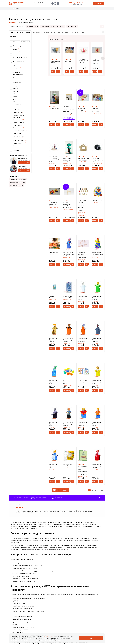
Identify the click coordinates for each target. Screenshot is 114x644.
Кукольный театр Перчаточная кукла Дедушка (68, 421)
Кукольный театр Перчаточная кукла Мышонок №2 (83, 337)
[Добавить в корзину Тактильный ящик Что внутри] (87, 122)
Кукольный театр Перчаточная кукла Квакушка (97, 295)
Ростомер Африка (54, 105)
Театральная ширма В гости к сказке (83, 156)
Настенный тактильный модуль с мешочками (97, 107)
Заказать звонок (99, 3)
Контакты (90, 9)
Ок (91, 638)
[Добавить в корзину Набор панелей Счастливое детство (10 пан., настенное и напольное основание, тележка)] (87, 218)
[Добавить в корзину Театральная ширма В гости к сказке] (87, 166)
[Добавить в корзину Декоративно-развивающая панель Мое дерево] (72, 166)
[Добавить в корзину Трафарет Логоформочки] (58, 303)
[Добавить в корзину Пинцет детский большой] (58, 261)
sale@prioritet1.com (77, 5)
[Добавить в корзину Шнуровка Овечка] (101, 218)
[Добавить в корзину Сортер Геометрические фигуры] (72, 388)
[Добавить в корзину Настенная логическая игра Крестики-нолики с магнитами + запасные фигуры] (72, 122)
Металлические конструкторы (18, 179)
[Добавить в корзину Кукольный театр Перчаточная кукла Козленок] (58, 345)
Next (103, 57)
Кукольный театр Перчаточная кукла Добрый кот (83, 421)
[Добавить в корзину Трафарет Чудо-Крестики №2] (72, 303)
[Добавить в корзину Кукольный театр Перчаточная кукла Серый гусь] (101, 345)
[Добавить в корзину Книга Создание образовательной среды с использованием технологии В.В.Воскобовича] (87, 479)
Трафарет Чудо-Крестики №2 (68, 294)
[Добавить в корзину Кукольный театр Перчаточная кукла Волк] (58, 430)
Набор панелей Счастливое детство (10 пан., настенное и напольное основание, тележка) (82, 203)
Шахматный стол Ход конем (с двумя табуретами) (98, 157)
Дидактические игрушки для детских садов (53, 26)
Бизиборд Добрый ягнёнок (55, 62)
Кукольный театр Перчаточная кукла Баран (97, 379)
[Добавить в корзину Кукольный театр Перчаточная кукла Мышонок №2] (87, 345)
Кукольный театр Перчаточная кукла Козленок (54, 337)
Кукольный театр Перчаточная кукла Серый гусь (97, 337)
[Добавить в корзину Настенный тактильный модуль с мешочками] (101, 122)
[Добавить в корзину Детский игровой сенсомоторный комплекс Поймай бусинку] (58, 166)
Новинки (67, 32)
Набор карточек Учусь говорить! (82, 378)
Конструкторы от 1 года (17, 186)
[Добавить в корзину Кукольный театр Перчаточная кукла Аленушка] (101, 479)
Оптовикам (81, 9)
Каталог (15, 9)
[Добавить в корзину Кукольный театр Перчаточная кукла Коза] (58, 479)
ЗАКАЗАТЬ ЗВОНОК (24, 163)
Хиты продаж (75, 32)
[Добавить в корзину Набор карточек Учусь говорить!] (87, 388)
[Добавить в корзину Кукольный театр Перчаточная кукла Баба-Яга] (72, 261)
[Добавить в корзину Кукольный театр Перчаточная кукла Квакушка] (101, 303)
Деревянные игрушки (32, 26)
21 (102, 487)
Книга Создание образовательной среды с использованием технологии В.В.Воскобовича (83, 468)
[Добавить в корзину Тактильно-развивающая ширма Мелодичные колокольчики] (72, 218)
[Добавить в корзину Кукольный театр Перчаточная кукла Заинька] (87, 303)
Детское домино (72, 26)
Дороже (61, 32)
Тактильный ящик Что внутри (82, 106)
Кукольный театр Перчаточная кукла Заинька (83, 295)
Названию (46, 32)
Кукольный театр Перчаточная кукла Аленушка (97, 463)
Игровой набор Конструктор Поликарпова (53, 201)
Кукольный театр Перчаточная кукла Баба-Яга (68, 251)
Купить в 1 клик (55, 68)
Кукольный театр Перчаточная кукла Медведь (68, 337)
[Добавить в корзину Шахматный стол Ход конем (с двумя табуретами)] (101, 166)
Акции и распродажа (24, 9)
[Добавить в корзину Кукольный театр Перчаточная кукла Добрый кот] (87, 430)
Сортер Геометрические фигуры (68, 379)
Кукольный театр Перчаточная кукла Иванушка (97, 421)
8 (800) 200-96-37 (77, 3)
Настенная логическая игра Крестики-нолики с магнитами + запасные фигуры (68, 107)
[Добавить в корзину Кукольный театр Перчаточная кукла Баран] (101, 388)
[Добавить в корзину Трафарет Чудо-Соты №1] (72, 479)
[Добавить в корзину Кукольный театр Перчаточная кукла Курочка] (101, 261)
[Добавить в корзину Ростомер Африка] (58, 122)
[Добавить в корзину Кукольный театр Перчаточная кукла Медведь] (72, 345)
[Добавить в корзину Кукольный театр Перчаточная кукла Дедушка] (72, 430)
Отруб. (15, 42)
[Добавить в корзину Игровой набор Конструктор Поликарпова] (58, 218)
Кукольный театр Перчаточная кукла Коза (54, 463)
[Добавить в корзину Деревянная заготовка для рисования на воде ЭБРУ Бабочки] (87, 261)
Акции (83, 32)
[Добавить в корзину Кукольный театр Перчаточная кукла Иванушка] (101, 430)
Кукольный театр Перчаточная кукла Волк (54, 421)
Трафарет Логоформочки (53, 294)
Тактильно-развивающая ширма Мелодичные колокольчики (69, 202)
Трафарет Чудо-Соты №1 (68, 462)
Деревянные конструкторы (17, 182)
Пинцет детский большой (53, 250)
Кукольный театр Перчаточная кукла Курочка (97, 251)
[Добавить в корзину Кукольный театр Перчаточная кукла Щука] (58, 388)
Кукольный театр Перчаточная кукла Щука (54, 379)
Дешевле (54, 32)
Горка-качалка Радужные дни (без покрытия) (92, 60)
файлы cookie (47, 636)
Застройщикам (71, 9)
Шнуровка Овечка (97, 198)
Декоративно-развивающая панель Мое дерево (69, 157)
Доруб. (26, 42)
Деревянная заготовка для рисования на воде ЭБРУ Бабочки (83, 252)
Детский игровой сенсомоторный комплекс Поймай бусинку (54, 156)
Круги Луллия (72, 61)
